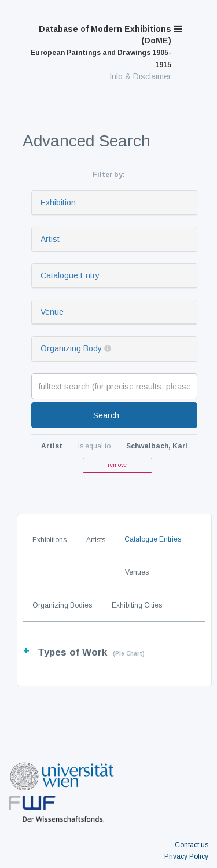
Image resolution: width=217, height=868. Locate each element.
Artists (96, 540)
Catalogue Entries (153, 539)
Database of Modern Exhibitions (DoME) (101, 47)
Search (106, 415)
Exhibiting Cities (137, 605)
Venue (52, 312)
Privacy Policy (186, 856)
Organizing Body (71, 348)
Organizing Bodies (62, 605)
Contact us (192, 845)
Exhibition (58, 203)
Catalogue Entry (70, 275)
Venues (137, 572)
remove (117, 465)
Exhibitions (49, 540)
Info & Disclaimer (140, 76)
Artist (50, 239)
